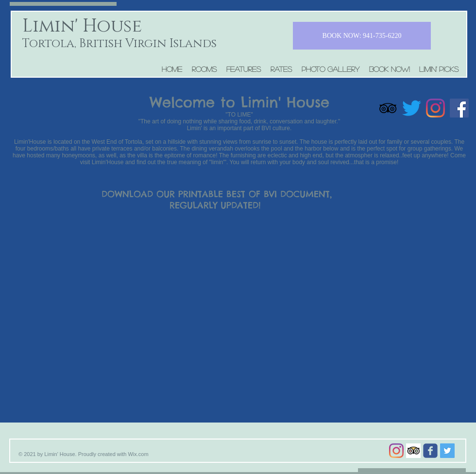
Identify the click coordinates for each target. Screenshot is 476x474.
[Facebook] (459, 108)
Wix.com (138, 454)
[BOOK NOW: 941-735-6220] (362, 36)
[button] (204, 69)
